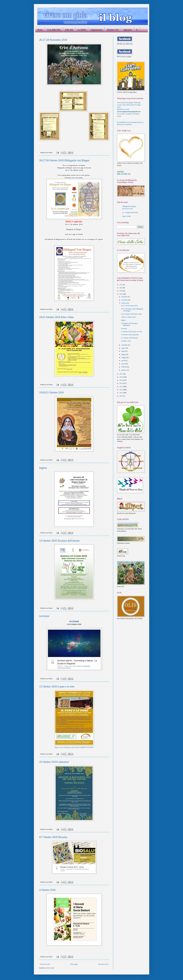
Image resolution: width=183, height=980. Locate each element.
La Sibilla (82, 30)
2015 (121, 380)
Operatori (128, 30)
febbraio (124, 367)
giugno (124, 354)
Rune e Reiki (127, 216)
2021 (121, 285)
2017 (121, 374)
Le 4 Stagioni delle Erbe (130, 213)
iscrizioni (44, 616)
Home (40, 30)
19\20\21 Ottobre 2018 (51, 392)
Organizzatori (97, 30)
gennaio (124, 370)
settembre (125, 345)
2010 (121, 396)
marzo (124, 364)
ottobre (124, 303)
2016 (121, 377)
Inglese (43, 468)
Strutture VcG (113, 30)
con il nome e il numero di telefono (128, 114)
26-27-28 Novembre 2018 (53, 40)
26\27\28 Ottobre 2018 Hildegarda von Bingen (64, 160)
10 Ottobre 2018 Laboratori (54, 762)
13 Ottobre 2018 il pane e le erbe (57, 686)
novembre (125, 300)
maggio (124, 357)
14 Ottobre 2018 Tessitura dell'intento (60, 541)
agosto (124, 348)
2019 (121, 291)
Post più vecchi (103, 964)
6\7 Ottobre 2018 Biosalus (53, 837)
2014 (121, 383)
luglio (123, 351)
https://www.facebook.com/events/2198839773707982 (74, 747)
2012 (121, 390)
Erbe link (69, 30)
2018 (121, 294)
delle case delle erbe (124, 174)
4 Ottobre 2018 (47, 890)
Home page (74, 964)
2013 (121, 387)
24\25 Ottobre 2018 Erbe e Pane (57, 317)
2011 (121, 393)
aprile (123, 361)
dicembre (125, 297)
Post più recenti (45, 964)
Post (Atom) (50, 968)
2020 (121, 288)
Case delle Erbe (54, 30)
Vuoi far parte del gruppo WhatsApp (129, 103)
